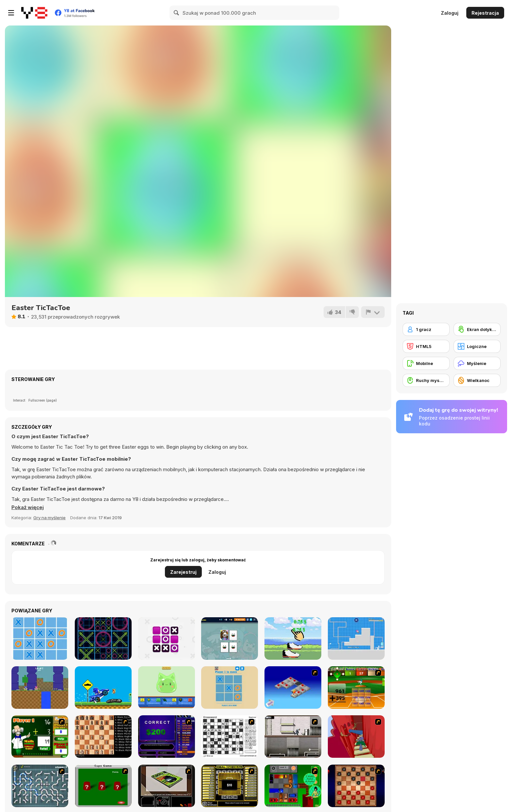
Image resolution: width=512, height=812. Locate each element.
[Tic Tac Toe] (167, 638)
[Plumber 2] (40, 786)
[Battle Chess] (103, 737)
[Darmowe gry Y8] (34, 13)
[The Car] (167, 786)
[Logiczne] (477, 346)
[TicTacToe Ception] (103, 638)
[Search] (177, 13)
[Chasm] (356, 737)
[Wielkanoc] (477, 380)
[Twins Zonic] (40, 688)
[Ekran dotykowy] (477, 329)
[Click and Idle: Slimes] (167, 688)
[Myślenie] (477, 363)
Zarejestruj (183, 572)
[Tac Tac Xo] (230, 688)
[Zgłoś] (373, 312)
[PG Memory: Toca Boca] (230, 638)
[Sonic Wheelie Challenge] (103, 688)
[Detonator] (293, 688)
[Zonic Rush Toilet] (356, 638)
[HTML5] (426, 346)
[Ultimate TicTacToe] (40, 638)
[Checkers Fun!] (356, 786)
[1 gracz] (426, 329)
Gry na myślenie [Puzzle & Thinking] (49, 518)
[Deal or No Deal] (230, 786)
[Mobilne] (426, 363)
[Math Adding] (40, 737)
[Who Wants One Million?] (167, 737)
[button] (28, 507)
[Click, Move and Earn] (293, 638)
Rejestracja (485, 13)
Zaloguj (450, 13)
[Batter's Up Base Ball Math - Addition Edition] (356, 688)
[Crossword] (230, 737)
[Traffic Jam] (293, 786)
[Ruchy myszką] (426, 380)
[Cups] (103, 786)
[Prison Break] (293, 737)
